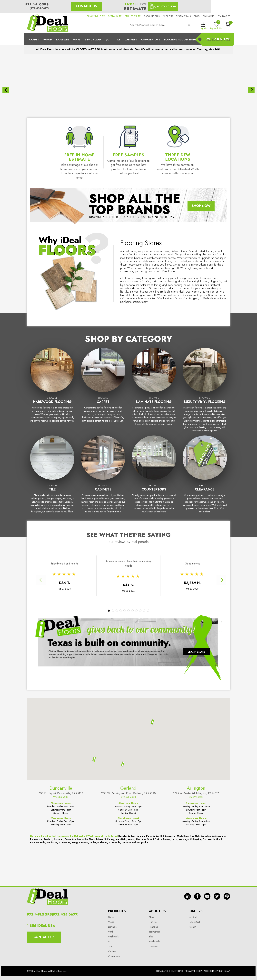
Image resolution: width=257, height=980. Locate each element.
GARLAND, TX (115, 16)
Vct (108, 40)
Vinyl (77, 40)
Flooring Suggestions (180, 40)
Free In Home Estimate (79, 135)
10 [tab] (144, 589)
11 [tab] (148, 589)
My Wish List (216, 26)
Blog (197, 16)
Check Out (195, 974)
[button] (123, 862)
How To (153, 974)
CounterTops (151, 40)
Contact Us (86, 6)
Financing (209, 16)
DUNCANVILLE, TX (96, 16)
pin (227, 955)
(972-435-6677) (39, 8)
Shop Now (201, 184)
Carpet (34, 40)
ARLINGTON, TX (133, 16)
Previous (41, 558)
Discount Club (152, 16)
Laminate (63, 40)
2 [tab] (113, 589)
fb (197, 955)
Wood (48, 40)
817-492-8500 (196, 895)
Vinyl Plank (93, 40)
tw (217, 955)
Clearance (218, 39)
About (152, 969)
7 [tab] (132, 589)
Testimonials (183, 16)
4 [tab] (121, 589)
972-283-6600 (61, 895)
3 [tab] (117, 589)
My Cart (193, 969)
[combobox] (159, 25)
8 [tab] (136, 589)
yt (207, 955)
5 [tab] (125, 589)
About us (168, 16)
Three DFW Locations (178, 135)
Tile (118, 40)
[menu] (128, 39)
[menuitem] (128, 39)
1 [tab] (109, 589)
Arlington (196, 886)
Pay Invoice (224, 16)
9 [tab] (140, 589)
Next (221, 558)
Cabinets (131, 40)
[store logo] (47, 23)
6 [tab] (128, 589)
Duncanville (61, 886)
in (188, 955)
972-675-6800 (128, 895)
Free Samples (129, 133)
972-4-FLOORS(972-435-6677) (53, 967)
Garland (128, 886)
